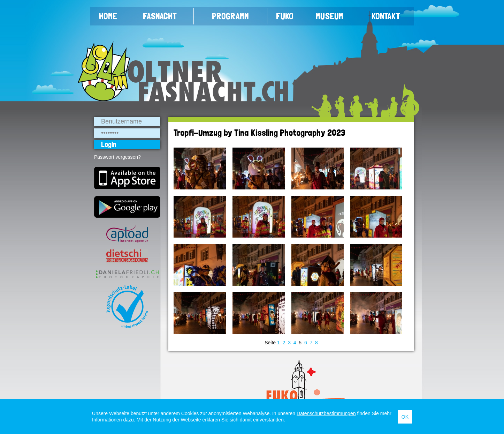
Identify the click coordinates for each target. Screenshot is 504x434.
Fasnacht (160, 16)
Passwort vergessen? (117, 157)
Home (108, 16)
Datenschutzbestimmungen (326, 413)
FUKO (285, 16)
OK (405, 417)
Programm (230, 16)
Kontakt (386, 16)
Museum (330, 16)
